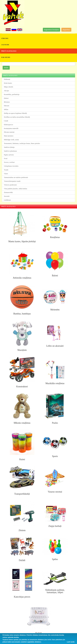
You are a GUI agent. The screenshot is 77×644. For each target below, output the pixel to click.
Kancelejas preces (22, 597)
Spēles (55, 559)
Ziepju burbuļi (55, 526)
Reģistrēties (66, 30)
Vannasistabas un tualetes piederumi (16, 177)
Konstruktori (22, 387)
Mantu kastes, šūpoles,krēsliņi (22, 241)
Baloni (55, 276)
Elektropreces (9, 125)
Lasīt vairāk (71, 642)
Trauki (6, 170)
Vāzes (6, 174)
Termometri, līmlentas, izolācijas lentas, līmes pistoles (22, 143)
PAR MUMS (6, 57)
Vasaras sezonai (55, 492)
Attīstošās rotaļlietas (22, 278)
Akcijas (6, 91)
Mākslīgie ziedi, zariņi (11, 140)
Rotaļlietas (55, 237)
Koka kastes (8, 83)
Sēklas (6, 109)
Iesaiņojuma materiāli (11, 128)
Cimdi (6, 121)
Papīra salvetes (9, 155)
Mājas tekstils (9, 87)
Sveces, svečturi (9, 162)
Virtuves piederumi (10, 185)
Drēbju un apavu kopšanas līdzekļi (15, 113)
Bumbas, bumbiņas (22, 314)
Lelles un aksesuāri (55, 346)
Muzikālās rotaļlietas (55, 383)
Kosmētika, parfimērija (12, 94)
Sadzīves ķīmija (9, 147)
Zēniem (22, 530)
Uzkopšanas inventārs (11, 166)
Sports (55, 456)
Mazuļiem (22, 350)
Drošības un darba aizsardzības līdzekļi (17, 117)
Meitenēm (55, 310)
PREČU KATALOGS (9, 51)
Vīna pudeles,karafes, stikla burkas (16, 189)
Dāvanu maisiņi (9, 132)
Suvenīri (7, 196)
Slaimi (22, 459)
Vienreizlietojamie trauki (12, 181)
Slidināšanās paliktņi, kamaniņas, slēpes (55, 591)
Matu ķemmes (9, 136)
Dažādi (22, 560)
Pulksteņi (7, 79)
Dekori (6, 98)
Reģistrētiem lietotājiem (52, 30)
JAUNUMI (5, 45)
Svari (6, 158)
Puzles (55, 423)
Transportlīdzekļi (22, 494)
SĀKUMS (5, 38)
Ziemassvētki (8, 192)
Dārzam (7, 106)
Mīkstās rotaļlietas (22, 423)
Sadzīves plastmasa (10, 151)
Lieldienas (7, 200)
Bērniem (7, 102)
